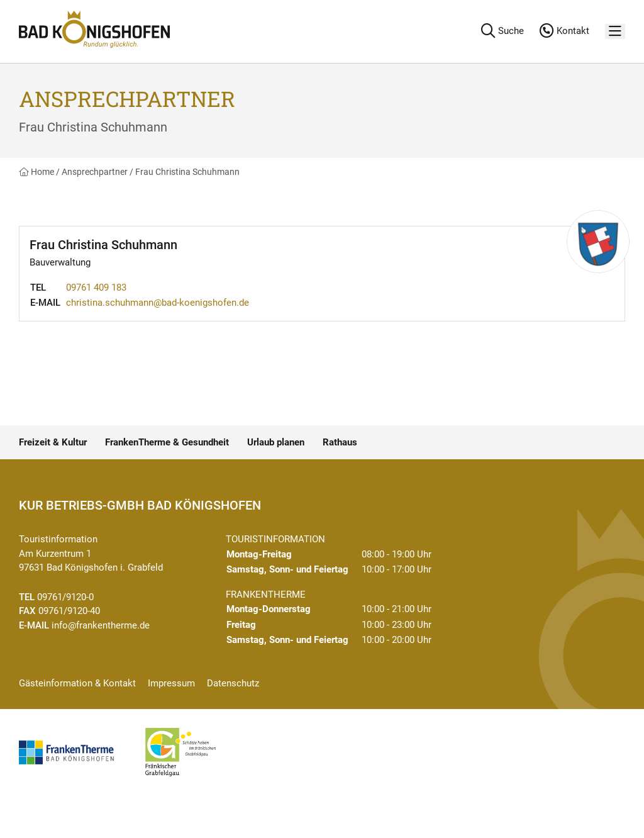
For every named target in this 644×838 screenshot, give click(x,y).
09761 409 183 (96, 288)
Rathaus (340, 442)
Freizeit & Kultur (53, 442)
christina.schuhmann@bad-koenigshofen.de (158, 303)
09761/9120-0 (65, 597)
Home (36, 172)
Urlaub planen (276, 442)
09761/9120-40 (69, 611)
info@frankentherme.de (101, 625)
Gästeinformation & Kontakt (77, 683)
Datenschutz (233, 683)
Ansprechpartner (95, 172)
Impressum (171, 683)
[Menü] (615, 32)
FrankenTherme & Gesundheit (167, 442)
